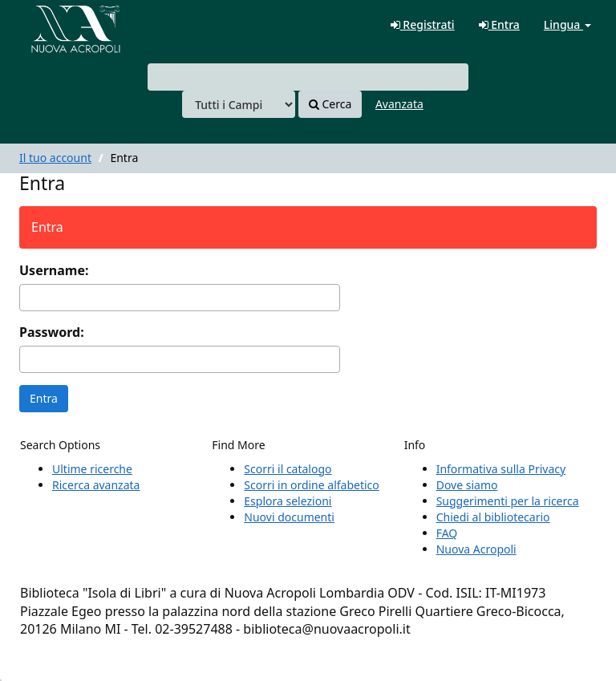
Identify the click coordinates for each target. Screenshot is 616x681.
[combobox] (308, 77)
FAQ (447, 533)
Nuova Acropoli (476, 549)
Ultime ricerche (92, 469)
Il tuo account (55, 158)
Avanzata (399, 104)
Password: (52, 332)
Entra (499, 24)
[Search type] (239, 104)
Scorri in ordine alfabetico (311, 485)
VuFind (51, 24)
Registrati (423, 24)
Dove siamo (467, 485)
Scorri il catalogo (288, 469)
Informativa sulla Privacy (501, 469)
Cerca (330, 104)
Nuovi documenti (289, 517)
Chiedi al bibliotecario (493, 517)
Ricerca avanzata (96, 485)
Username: (54, 270)
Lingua (567, 24)
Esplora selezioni (288, 501)
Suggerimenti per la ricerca (508, 501)
